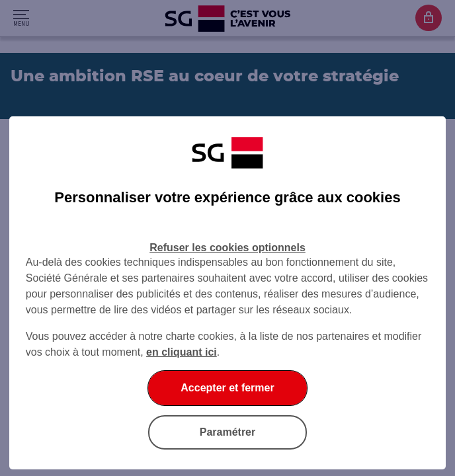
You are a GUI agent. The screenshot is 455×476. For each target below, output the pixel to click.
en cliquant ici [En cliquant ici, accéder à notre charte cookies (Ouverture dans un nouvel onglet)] (182, 352)
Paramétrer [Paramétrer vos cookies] (228, 432)
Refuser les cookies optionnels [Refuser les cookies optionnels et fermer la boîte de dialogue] (227, 248)
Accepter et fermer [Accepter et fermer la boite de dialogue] (227, 388)
